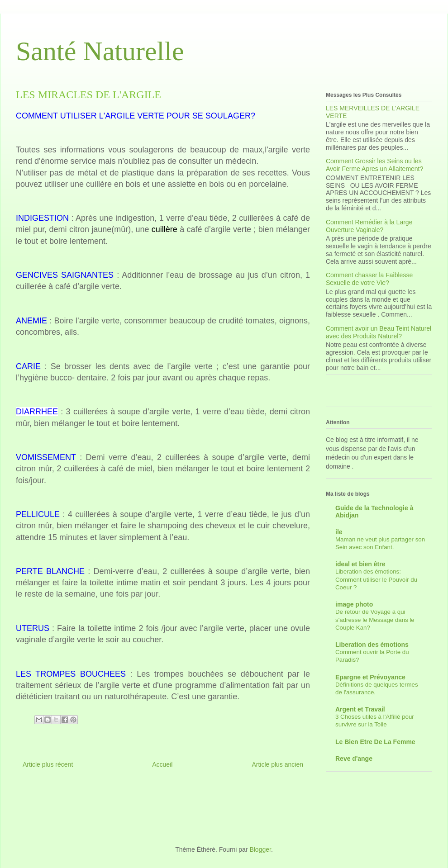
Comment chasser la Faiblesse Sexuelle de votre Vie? (369, 279)
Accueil (162, 764)
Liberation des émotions (372, 645)
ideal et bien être (360, 564)
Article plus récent (48, 764)
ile (339, 532)
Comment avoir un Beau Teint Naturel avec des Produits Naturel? (379, 332)
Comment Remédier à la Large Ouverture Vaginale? (369, 226)
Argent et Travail (360, 709)
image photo (354, 604)
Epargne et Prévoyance (370, 677)
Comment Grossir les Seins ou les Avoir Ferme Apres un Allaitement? (374, 165)
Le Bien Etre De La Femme (375, 742)
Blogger (260, 849)
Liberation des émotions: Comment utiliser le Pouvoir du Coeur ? (376, 579)
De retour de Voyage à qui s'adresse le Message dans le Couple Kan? (375, 620)
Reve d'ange (354, 759)
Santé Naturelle (100, 51)
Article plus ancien (277, 764)
